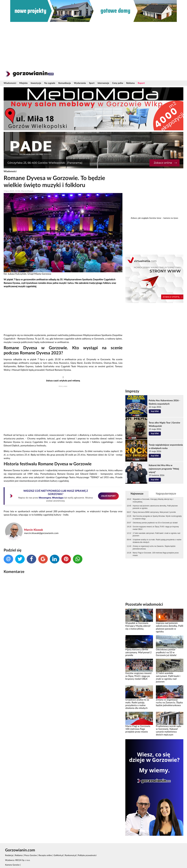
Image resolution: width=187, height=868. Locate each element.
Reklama (130, 83)
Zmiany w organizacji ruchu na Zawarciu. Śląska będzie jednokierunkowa (154, 548)
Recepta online (45, 855)
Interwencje (103, 83)
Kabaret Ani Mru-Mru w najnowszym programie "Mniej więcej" (164, 469)
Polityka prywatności (87, 855)
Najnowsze (137, 494)
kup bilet (155, 411)
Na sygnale (50, 83)
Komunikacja (65, 83)
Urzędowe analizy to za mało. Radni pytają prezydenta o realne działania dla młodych (157, 541)
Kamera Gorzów (12, 865)
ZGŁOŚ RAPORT (108, 496)
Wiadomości (10, 83)
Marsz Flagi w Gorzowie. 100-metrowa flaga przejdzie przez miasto (156, 554)
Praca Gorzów (31, 855)
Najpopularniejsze (166, 494)
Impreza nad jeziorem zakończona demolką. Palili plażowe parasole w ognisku (155, 507)
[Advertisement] (93, 44)
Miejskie (23, 83)
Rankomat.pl (70, 855)
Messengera (45, 498)
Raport (141, 83)
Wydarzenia (80, 83)
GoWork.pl (58, 855)
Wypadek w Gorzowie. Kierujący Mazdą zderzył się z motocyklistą (153, 501)
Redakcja (9, 855)
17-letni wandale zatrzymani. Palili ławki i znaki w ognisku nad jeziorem (156, 535)
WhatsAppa (58, 498)
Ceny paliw (118, 83)
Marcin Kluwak (34, 530)
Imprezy (132, 391)
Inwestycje (36, 83)
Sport (92, 83)
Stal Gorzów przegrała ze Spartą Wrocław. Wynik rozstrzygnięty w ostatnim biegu (157, 517)
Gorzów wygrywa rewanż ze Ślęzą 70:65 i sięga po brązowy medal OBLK (156, 528)
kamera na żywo (171, 218)
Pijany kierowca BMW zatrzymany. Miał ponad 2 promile (154, 512)
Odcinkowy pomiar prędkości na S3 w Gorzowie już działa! (155, 523)
